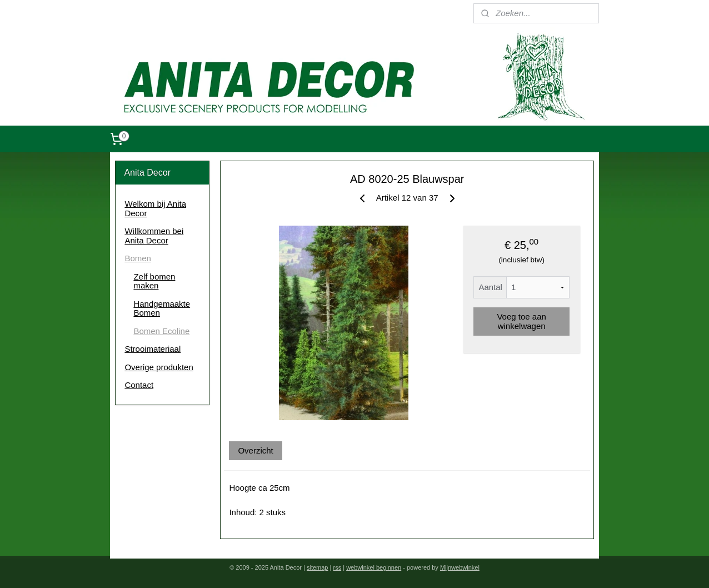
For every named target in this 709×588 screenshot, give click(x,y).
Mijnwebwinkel (460, 567)
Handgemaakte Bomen (162, 308)
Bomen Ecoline (161, 331)
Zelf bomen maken (154, 281)
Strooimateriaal (153, 349)
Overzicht (255, 450)
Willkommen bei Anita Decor (154, 236)
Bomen (138, 258)
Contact (139, 385)
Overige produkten (159, 367)
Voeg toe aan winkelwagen (521, 321)
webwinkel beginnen (374, 567)
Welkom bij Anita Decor (155, 208)
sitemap (318, 567)
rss (337, 567)
